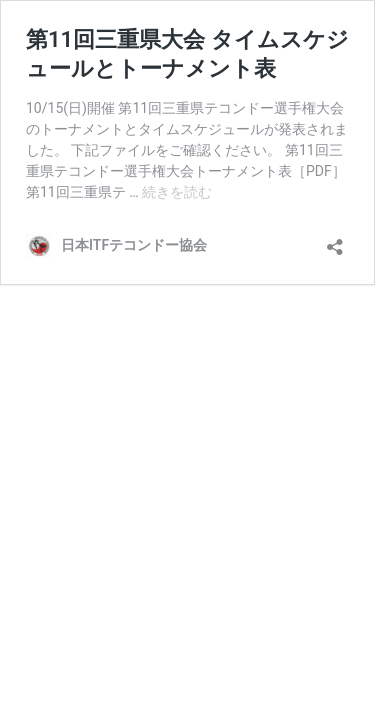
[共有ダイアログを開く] (335, 240)
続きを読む (177, 192)
